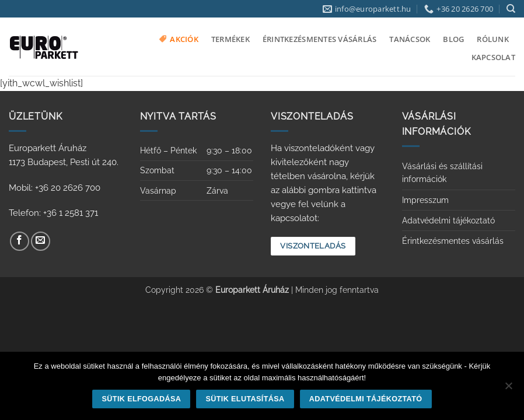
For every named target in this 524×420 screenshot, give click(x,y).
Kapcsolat (493, 57)
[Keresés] (511, 9)
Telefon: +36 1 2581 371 (53, 213)
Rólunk (493, 39)
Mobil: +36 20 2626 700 (55, 188)
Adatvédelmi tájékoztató (448, 220)
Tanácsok (410, 39)
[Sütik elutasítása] (508, 389)
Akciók (179, 39)
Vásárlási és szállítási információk (442, 173)
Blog (453, 39)
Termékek (230, 39)
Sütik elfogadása (142, 399)
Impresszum (425, 200)
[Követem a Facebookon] (20, 241)
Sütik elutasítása (245, 399)
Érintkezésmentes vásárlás (319, 39)
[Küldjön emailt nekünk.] (41, 241)
